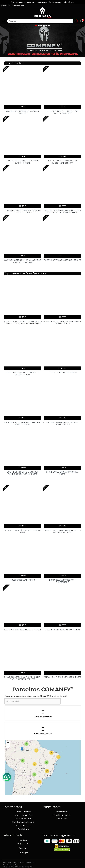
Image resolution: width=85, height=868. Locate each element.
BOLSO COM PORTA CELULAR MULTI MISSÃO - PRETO (23, 374)
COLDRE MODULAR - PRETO (23, 580)
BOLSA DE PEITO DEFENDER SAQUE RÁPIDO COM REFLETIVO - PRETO (23, 473)
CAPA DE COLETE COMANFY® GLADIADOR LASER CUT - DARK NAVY (23, 261)
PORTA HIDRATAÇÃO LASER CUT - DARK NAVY (23, 531)
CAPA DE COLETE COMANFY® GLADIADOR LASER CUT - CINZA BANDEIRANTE (62, 212)
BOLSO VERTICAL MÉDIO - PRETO (62, 373)
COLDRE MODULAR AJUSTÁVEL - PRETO (62, 629)
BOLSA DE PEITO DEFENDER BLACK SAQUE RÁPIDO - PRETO (62, 323)
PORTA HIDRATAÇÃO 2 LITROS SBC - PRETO (62, 677)
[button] (58, 757)
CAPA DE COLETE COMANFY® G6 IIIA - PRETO (62, 473)
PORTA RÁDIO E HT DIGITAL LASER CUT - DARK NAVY (23, 112)
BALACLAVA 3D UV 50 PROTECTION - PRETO (23, 321)
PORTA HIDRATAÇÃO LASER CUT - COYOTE (62, 260)
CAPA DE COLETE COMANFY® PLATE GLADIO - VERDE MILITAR (62, 162)
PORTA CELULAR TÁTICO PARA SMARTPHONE (62, 581)
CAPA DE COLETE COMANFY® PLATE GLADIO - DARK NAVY (62, 112)
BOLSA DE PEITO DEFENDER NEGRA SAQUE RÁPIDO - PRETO (23, 423)
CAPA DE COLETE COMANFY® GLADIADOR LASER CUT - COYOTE (23, 212)
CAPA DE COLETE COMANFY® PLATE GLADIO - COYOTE (23, 162)
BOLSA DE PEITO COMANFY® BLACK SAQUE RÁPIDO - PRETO (62, 423)
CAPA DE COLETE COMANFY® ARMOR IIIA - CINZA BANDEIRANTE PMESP (23, 678)
